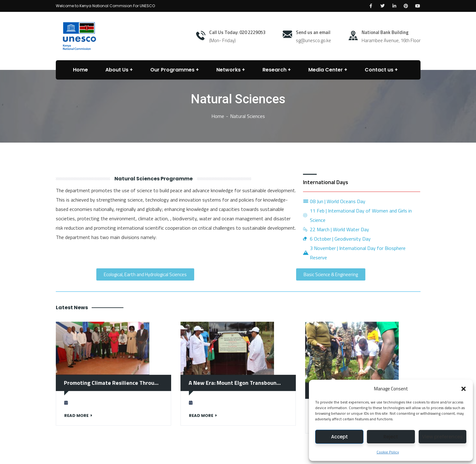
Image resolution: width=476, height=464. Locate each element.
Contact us (379, 70)
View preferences (442, 437)
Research (274, 70)
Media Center (326, 70)
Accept (339, 437)
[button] (464, 389)
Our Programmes (172, 70)
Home (218, 116)
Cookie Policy (388, 452)
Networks (228, 70)
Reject (391, 437)
